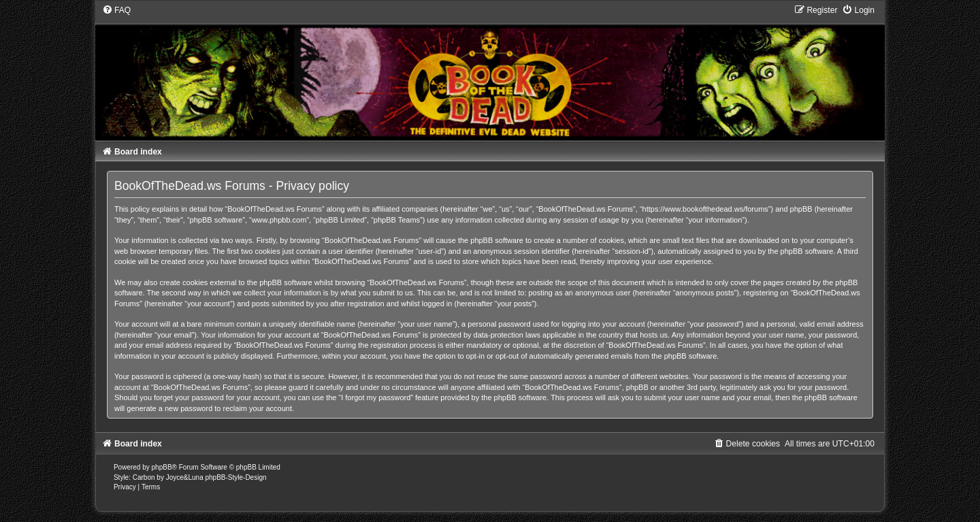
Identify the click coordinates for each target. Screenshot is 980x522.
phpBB (162, 467)
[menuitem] (116, 10)
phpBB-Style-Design (235, 477)
